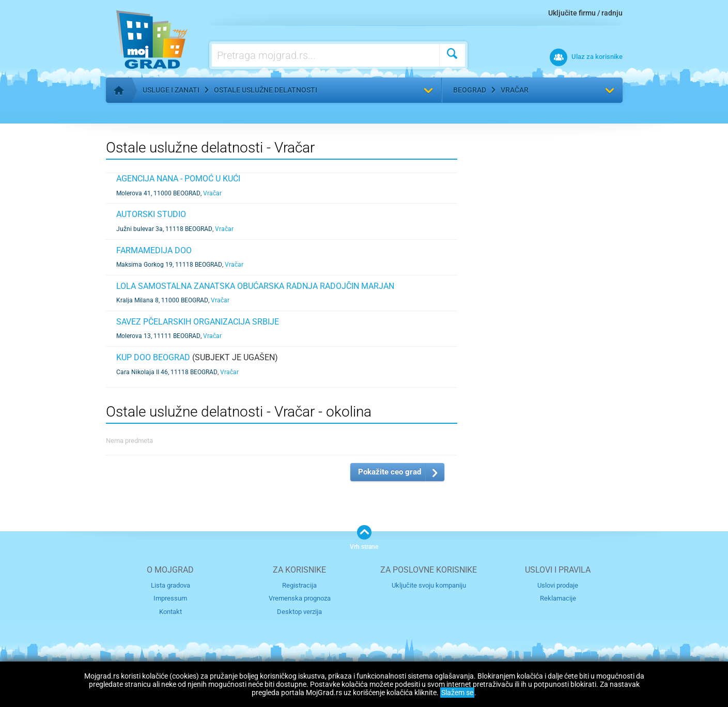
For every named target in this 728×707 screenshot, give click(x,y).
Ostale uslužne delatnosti (266, 90)
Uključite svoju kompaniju (429, 585)
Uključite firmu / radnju (585, 13)
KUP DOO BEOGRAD (153, 357)
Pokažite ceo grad (390, 472)
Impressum (170, 598)
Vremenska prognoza (300, 598)
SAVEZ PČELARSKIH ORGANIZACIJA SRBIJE (198, 322)
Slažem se (457, 693)
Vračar (515, 90)
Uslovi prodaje (558, 585)
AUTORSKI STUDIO (151, 214)
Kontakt (171, 612)
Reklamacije (558, 598)
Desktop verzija (299, 612)
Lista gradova (171, 585)
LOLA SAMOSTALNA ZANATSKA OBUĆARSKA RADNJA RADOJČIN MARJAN (255, 286)
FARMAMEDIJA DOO (154, 250)
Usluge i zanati (171, 90)
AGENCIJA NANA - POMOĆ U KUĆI (178, 179)
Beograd (470, 90)
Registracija (299, 585)
